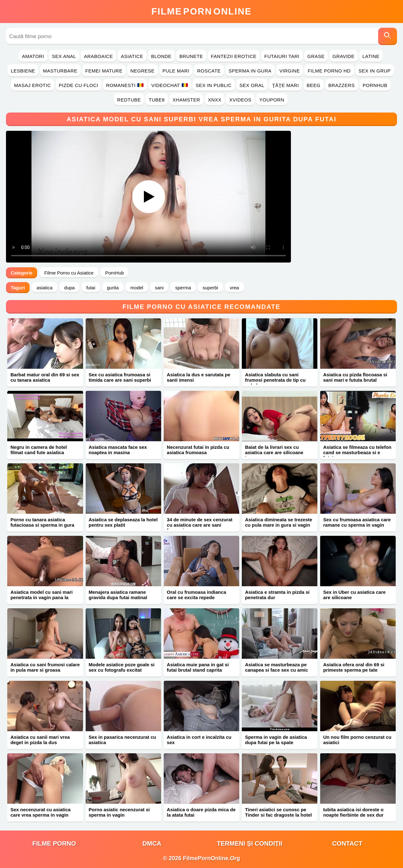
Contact (347, 843)
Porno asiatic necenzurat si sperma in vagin (119, 812)
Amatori (33, 56)
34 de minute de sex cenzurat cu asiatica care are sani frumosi (200, 525)
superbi (210, 288)
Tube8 (157, 100)
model (137, 288)
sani (159, 288)
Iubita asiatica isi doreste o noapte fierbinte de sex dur (353, 812)
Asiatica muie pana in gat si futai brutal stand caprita (198, 667)
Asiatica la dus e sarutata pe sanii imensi (199, 377)
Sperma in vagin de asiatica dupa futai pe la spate (276, 740)
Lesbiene (23, 71)
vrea (234, 288)
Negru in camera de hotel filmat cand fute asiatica (39, 450)
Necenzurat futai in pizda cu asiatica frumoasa (198, 450)
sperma (183, 288)
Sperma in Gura (250, 71)
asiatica (45, 288)
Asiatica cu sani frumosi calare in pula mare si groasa (45, 667)
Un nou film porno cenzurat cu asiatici (357, 740)
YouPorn (272, 100)
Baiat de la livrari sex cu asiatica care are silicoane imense (274, 452)
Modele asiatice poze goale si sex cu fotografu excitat (122, 667)
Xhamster (186, 100)
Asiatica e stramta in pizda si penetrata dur (277, 595)
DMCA (152, 843)
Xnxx (215, 100)
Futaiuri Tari (282, 56)
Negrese (142, 71)
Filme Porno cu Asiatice (69, 273)
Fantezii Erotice (234, 56)
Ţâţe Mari (286, 85)
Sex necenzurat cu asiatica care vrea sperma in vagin (40, 812)
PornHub (375, 85)
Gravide (343, 56)
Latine (371, 56)
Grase (316, 56)
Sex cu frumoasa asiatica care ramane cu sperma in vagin (357, 522)
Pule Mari (176, 71)
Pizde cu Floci (79, 85)
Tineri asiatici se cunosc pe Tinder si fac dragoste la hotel (278, 812)
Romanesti (125, 85)
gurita (113, 288)
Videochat (170, 85)
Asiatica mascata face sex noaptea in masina (118, 450)
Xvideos (240, 100)
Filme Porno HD (329, 71)
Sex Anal (64, 56)
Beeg (314, 85)
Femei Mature (104, 71)
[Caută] (388, 36)
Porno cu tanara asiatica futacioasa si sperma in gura (42, 522)
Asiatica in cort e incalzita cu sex (199, 740)
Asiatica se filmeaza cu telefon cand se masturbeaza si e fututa (357, 452)
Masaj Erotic (33, 85)
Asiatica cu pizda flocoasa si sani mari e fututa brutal (355, 377)
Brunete (191, 56)
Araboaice (99, 56)
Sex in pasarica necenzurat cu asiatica (122, 740)
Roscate (209, 71)
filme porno (54, 843)
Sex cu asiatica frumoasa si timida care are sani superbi (120, 377)
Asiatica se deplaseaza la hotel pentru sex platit (123, 522)
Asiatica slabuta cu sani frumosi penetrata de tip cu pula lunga (275, 380)
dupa (69, 288)
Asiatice (132, 56)
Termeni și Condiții (250, 843)
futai (91, 288)
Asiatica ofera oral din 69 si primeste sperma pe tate (354, 667)
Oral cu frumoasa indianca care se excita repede (196, 595)
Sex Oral (252, 85)
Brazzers (342, 85)
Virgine (289, 71)
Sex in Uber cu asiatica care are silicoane (354, 595)
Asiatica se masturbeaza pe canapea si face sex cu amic (276, 667)
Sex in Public (214, 85)
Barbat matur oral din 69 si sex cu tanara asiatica (45, 377)
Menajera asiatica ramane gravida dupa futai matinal (118, 595)
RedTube (129, 100)
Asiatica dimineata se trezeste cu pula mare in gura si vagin (278, 522)
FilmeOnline (201, 11)
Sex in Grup (375, 71)
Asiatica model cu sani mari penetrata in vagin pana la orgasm (42, 597)
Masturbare (60, 71)
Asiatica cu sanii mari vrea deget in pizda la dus (40, 740)
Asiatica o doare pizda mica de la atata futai (201, 812)
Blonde (161, 56)
